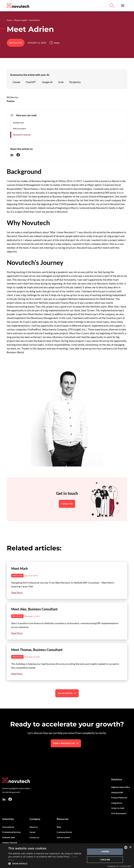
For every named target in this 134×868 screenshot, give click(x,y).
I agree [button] (105, 852)
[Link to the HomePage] (18, 6)
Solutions (117, 779)
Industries (8, 819)
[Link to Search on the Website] (112, 6)
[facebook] (10, 799)
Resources (63, 819)
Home (9, 20)
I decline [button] (105, 860)
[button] (123, 6)
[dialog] (67, 856)
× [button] (130, 847)
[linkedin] (4, 799)
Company (35, 819)
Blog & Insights (21, 20)
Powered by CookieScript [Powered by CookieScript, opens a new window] (119, 866)
